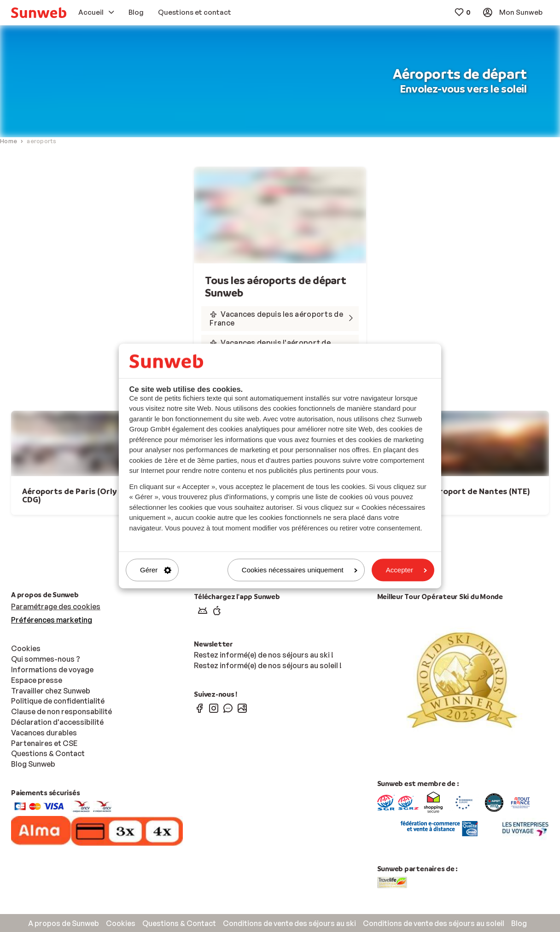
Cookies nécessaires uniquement (300, 570)
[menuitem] (39, 13)
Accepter (406, 570)
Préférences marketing (52, 620)
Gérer (156, 570)
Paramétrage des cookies (56, 606)
